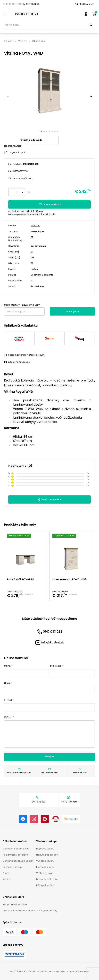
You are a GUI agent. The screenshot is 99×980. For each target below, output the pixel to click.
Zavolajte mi (72, 311)
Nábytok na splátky (47, 855)
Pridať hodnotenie (49, 499)
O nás (6, 873)
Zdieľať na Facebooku (19, 362)
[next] (91, 96)
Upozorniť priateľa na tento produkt (26, 355)
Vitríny (23, 41)
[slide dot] (41, 131)
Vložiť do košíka (49, 204)
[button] (18, 841)
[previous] (8, 96)
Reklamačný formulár (15, 904)
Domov (9, 41)
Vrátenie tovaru (45, 873)
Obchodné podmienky (16, 849)
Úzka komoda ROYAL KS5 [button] (69, 579)
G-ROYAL (35, 226)
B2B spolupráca (45, 885)
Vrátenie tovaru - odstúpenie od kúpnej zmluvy (30, 911)
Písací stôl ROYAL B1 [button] (20, 579)
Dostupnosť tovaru (47, 879)
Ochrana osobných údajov (18, 861)
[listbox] (49, 566)
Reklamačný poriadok (15, 855)
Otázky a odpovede (31, 140)
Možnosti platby (45, 867)
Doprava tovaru (45, 849)
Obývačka (39, 41)
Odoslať (49, 757)
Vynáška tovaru (45, 861)
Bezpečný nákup (12, 867)
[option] (27, 566)
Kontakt (7, 879)
